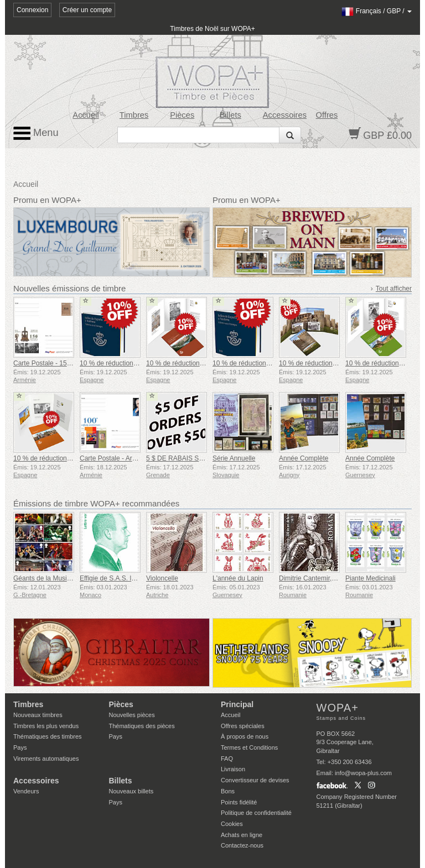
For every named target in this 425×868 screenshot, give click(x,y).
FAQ (227, 759)
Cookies (232, 824)
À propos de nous (245, 736)
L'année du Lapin (238, 578)
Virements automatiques (46, 759)
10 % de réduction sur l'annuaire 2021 (268, 363)
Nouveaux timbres (38, 715)
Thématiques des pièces (142, 726)
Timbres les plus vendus (46, 726)
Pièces (182, 115)
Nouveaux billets (131, 791)
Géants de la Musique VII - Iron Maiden (71, 578)
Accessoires (285, 115)
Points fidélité (239, 802)
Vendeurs (26, 791)
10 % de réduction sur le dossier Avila (334, 363)
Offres (327, 115)
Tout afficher (394, 289)
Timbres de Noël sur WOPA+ (212, 29)
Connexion (32, 10)
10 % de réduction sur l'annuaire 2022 (136, 363)
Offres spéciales (243, 726)
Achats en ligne (242, 835)
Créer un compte (87, 10)
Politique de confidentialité (256, 813)
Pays (20, 747)
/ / (377, 11)
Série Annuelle (234, 458)
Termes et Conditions (249, 747)
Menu (36, 133)
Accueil (85, 115)
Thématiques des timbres (48, 736)
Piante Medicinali (370, 578)
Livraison (233, 769)
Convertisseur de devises (255, 780)
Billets (230, 115)
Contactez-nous (242, 845)
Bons (228, 791)
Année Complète (304, 458)
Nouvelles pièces (132, 715)
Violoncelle (162, 578)
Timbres (134, 115)
